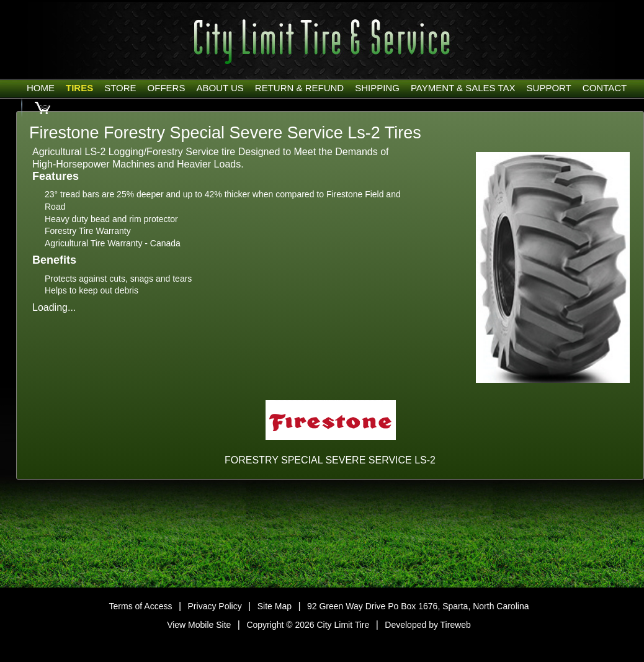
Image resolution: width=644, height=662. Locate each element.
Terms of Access (141, 606)
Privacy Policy (215, 606)
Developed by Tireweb (428, 625)
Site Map (275, 606)
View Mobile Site (199, 625)
